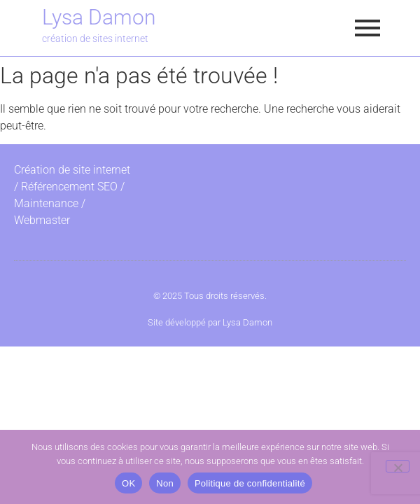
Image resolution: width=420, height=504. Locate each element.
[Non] (398, 466)
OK (128, 483)
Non (165, 483)
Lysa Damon (99, 17)
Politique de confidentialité (250, 483)
